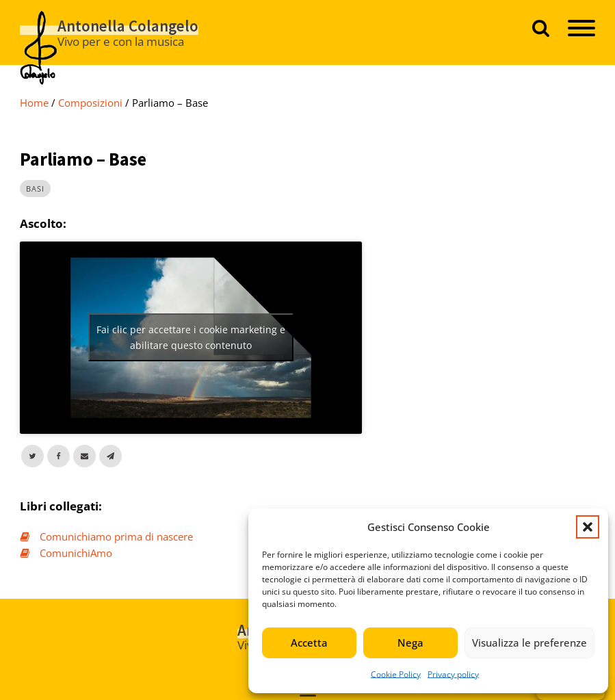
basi (35, 189)
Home (34, 103)
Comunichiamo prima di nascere (116, 536)
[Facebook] (58, 456)
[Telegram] (110, 456)
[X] (32, 456)
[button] (588, 527)
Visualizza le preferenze (529, 643)
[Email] (84, 456)
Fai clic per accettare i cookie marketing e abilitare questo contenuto (191, 337)
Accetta (309, 643)
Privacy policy (453, 674)
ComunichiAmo (76, 553)
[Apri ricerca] (541, 28)
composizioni (90, 103)
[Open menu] (581, 28)
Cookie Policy (396, 674)
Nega (410, 643)
